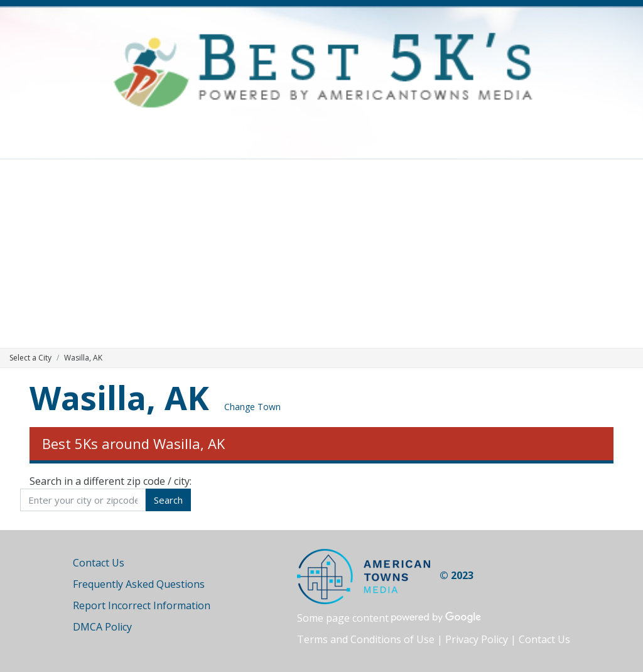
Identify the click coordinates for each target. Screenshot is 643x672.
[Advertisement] (321, 254)
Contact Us (99, 563)
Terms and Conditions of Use (366, 639)
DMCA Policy (102, 627)
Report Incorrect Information (142, 605)
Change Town (252, 407)
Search (168, 500)
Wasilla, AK (119, 397)
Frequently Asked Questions (139, 584)
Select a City (30, 358)
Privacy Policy (477, 639)
